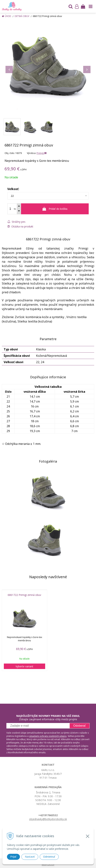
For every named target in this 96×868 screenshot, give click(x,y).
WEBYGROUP (48, 865)
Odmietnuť (49, 857)
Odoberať (80, 726)
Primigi (42, 153)
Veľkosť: (13, 189)
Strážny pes (16, 222)
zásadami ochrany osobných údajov (48, 736)
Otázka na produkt (20, 226)
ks (15, 209)
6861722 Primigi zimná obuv (24, 595)
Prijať (13, 857)
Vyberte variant (24, 666)
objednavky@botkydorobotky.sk (48, 819)
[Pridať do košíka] (55, 209)
